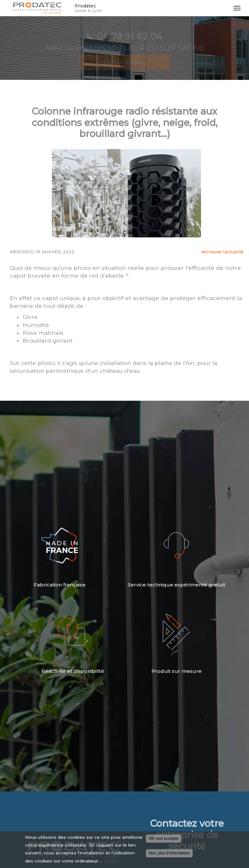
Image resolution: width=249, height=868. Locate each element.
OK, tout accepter (164, 838)
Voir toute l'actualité (222, 252)
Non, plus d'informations (169, 853)
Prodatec (151, 8)
